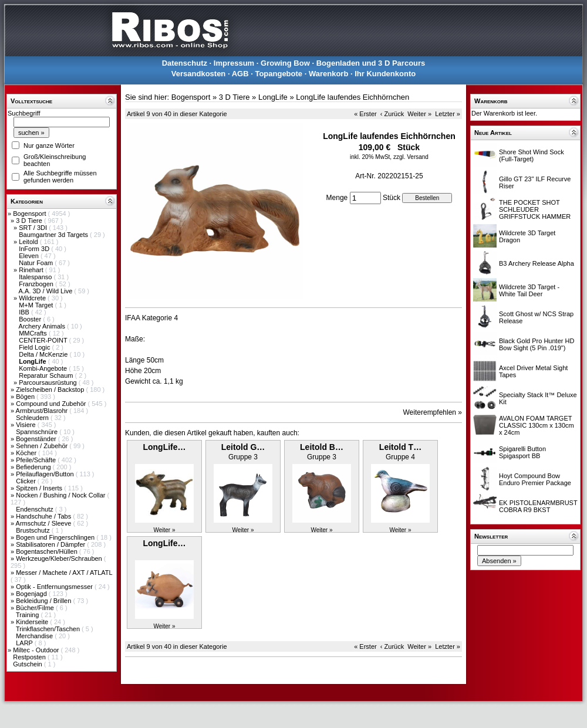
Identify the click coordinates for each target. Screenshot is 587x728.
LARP (25, 643)
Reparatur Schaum (47, 375)
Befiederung (34, 467)
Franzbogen (37, 284)
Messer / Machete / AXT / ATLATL (64, 573)
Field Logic (35, 347)
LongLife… (164, 447)
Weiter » (419, 114)
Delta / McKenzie (44, 354)
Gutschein (28, 664)
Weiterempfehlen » (433, 412)
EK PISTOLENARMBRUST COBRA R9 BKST (538, 506)
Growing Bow (285, 63)
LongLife (273, 97)
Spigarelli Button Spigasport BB (522, 452)
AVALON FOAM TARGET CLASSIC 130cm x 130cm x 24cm (537, 425)
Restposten (30, 657)
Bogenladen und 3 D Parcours (371, 63)
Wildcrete (33, 298)
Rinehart (32, 270)
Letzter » (448, 114)
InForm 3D (35, 249)
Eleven (30, 256)
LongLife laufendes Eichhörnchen (352, 97)
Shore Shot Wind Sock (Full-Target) (532, 155)
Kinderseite (33, 622)
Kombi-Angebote (44, 368)
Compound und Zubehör (52, 404)
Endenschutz (36, 509)
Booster (31, 319)
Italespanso (36, 277)
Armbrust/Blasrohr (43, 411)
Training (28, 615)
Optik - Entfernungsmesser (55, 587)
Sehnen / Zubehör (43, 446)
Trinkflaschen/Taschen (49, 629)
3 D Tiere (30, 221)
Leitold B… (322, 447)
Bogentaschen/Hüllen (48, 551)
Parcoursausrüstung (49, 382)
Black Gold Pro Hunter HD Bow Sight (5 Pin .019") (537, 344)
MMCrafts (34, 333)
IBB (25, 312)
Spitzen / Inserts (40, 488)
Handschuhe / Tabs (44, 516)
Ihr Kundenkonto (385, 74)
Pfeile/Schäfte (37, 460)
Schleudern (33, 418)
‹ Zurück (392, 114)
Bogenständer (37, 439)
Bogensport (30, 214)
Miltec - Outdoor (37, 650)
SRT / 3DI (34, 228)
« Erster (365, 114)
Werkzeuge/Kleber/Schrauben (60, 558)
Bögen (26, 397)
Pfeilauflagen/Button (46, 474)
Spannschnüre (38, 432)
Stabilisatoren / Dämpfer (51, 544)
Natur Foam (37, 263)
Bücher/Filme (36, 608)
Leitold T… (400, 447)
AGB (240, 74)
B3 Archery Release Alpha (537, 263)
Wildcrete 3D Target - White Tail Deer (529, 290)
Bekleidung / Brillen (44, 601)
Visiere (26, 425)
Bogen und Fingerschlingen (56, 537)
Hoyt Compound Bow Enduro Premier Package (535, 479)
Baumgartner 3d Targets (54, 235)
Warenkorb (328, 74)
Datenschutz (185, 63)
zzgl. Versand (411, 157)
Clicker (27, 481)
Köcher (27, 453)
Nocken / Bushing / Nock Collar (61, 495)
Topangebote (279, 74)
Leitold (29, 242)
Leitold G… (243, 447)
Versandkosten (199, 74)
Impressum (234, 63)
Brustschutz (34, 530)
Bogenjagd (32, 594)
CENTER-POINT (44, 340)
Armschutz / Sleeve (45, 523)
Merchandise (35, 636)
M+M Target (37, 305)
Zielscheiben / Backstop (51, 390)
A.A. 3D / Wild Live (47, 291)
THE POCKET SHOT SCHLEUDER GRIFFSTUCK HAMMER (535, 209)
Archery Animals (43, 326)
